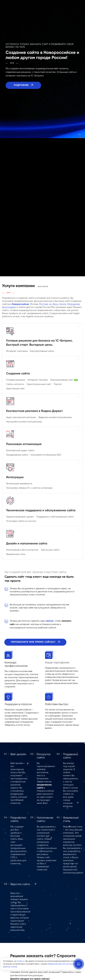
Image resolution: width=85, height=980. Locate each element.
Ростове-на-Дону (49, 304)
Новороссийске (20, 304)
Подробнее (23, 86)
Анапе (63, 304)
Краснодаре (9, 307)
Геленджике (73, 304)
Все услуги (43, 287)
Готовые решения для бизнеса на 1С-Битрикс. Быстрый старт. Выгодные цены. (40, 343)
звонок (50, 621)
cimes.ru (21, 961)
